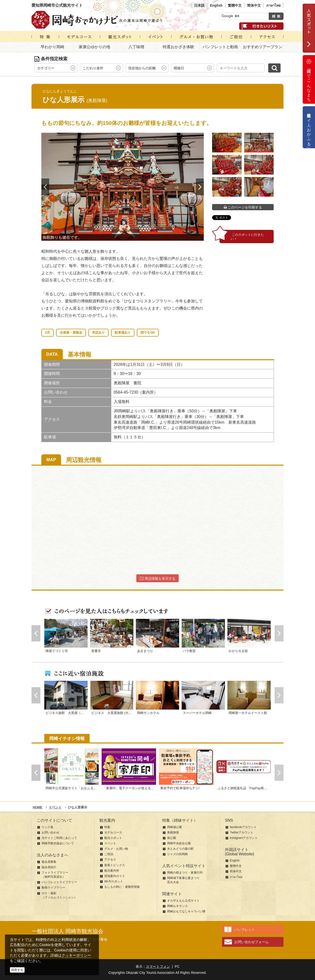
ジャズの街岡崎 (177, 854)
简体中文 (254, 5)
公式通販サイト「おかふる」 (309, 127)
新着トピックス (115, 865)
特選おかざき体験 (178, 47)
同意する (17, 970)
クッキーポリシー (76, 955)
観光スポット (113, 838)
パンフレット (245, 930)
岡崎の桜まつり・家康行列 (185, 873)
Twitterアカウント (242, 832)
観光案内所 (112, 871)
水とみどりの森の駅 (180, 849)
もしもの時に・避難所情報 (122, 887)
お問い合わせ (50, 832)
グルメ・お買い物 (116, 849)
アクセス (110, 860)
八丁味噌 (136, 47)
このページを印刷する (243, 207)
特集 (107, 827)
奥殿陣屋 (173, 832)
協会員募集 (49, 862)
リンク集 (47, 827)
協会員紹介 (49, 867)
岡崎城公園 (174, 827)
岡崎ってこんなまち (309, 79)
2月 (47, 333)
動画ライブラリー (53, 888)
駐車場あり (123, 333)
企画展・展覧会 (71, 333)
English (216, 5)
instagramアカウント (244, 838)
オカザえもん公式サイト (183, 901)
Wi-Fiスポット (114, 881)
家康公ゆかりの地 (94, 47)
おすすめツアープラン (263, 47)
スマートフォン (158, 966)
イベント (110, 843)
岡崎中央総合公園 (179, 843)
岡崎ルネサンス (177, 906)
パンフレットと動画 (220, 47)
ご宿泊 (109, 854)
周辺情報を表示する (157, 579)
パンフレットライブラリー (59, 882)
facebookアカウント (243, 827)
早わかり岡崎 (52, 47)
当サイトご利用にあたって (59, 838)
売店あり (98, 333)
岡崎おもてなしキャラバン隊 (186, 911)
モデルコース (113, 832)
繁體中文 (235, 5)
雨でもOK (148, 333)
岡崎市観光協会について (58, 843)
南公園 (172, 838)
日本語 (199, 5)
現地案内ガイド (115, 876)
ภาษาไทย (273, 5)
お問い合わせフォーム (252, 942)
